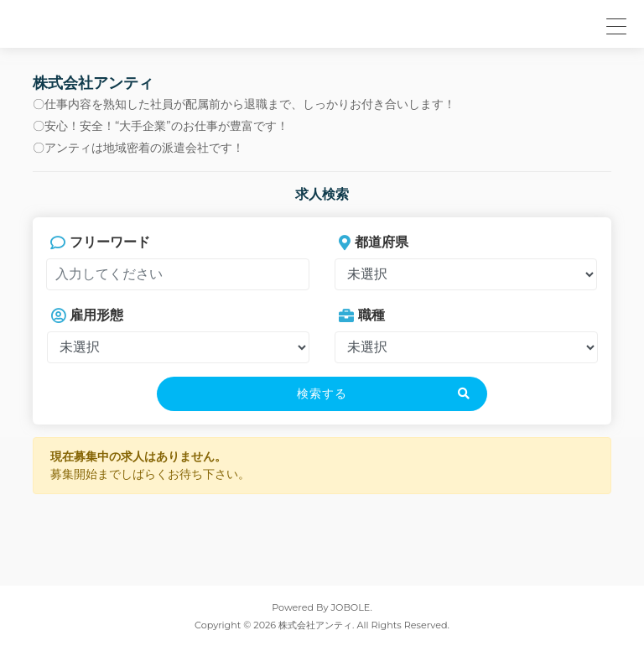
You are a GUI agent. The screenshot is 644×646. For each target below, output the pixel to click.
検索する (322, 393)
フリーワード (100, 242)
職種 (362, 315)
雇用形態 (87, 315)
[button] (614, 24)
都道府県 (374, 242)
